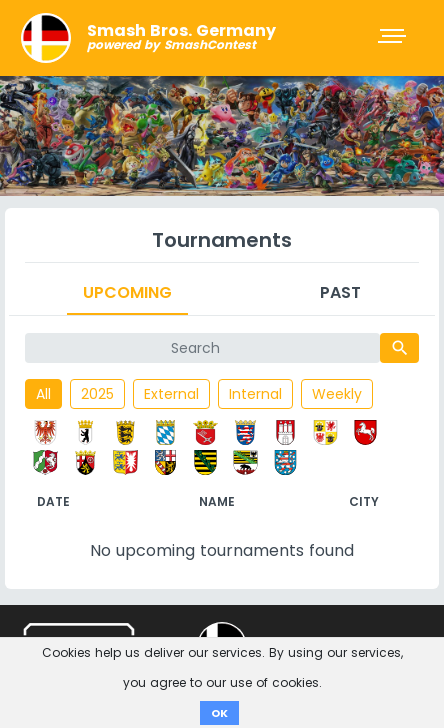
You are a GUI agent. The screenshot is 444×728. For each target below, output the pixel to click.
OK (219, 713)
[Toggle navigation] (394, 38)
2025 (97, 394)
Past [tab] (340, 292)
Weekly (337, 394)
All (43, 394)
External (171, 394)
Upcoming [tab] (127, 292)
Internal (255, 394)
